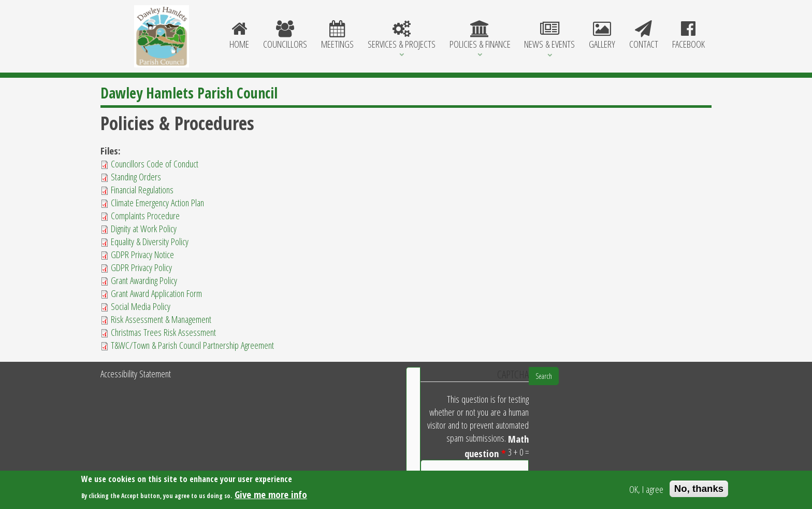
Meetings (338, 36)
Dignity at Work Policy (144, 228)
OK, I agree (646, 490)
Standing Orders (136, 176)
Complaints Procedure (145, 215)
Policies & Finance (480, 36)
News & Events (550, 36)
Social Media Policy (141, 306)
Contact (643, 36)
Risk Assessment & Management (161, 319)
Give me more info (271, 495)
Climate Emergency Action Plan (157, 202)
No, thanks (699, 490)
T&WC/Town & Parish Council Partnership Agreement (192, 345)
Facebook (688, 36)
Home (240, 36)
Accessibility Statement (136, 373)
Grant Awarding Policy (144, 280)
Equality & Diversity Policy (150, 241)
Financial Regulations (142, 189)
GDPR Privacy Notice (142, 254)
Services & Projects (401, 36)
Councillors (285, 36)
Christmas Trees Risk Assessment (163, 332)
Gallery (602, 36)
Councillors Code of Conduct (155, 164)
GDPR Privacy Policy (141, 267)
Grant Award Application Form (156, 293)
